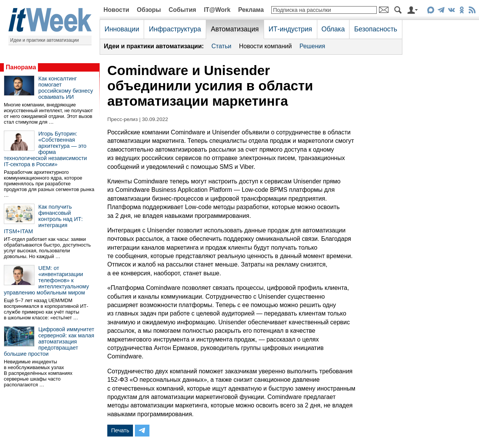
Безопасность (376, 29)
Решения (312, 46)
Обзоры (149, 10)
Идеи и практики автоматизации (45, 40)
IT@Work (217, 10)
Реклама (251, 10)
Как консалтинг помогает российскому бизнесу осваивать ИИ (66, 88)
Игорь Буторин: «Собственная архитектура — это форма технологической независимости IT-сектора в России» (45, 149)
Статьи (221, 46)
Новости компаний (266, 46)
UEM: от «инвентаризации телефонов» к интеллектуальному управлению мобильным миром (46, 280)
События (182, 10)
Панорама (21, 67)
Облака (333, 29)
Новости (116, 10)
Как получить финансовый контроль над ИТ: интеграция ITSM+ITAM (43, 219)
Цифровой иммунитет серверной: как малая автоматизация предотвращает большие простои (49, 342)
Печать (120, 430)
